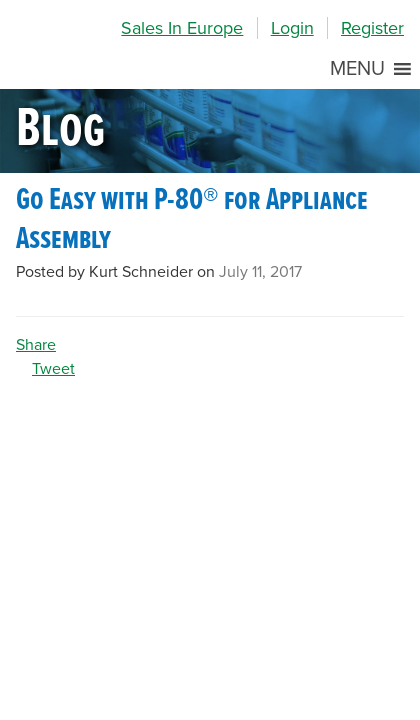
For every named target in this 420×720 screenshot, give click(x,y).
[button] (357, 69)
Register (372, 28)
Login (292, 28)
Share (36, 345)
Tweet (53, 369)
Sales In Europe (182, 28)
